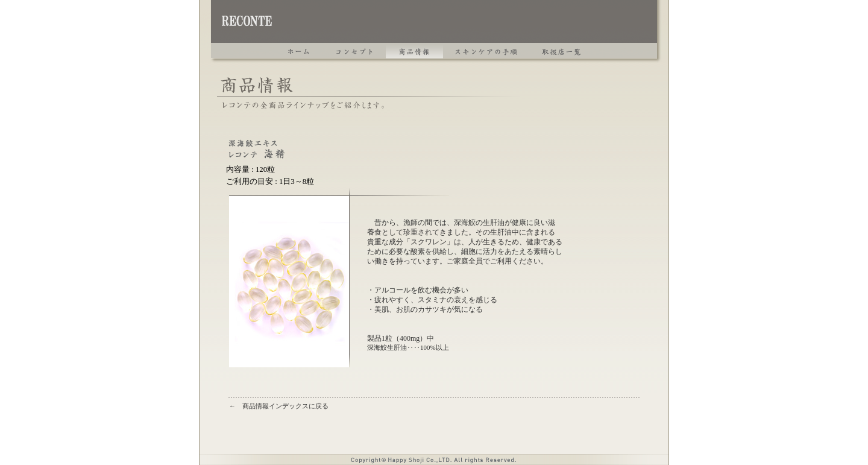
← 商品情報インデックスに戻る (279, 406)
